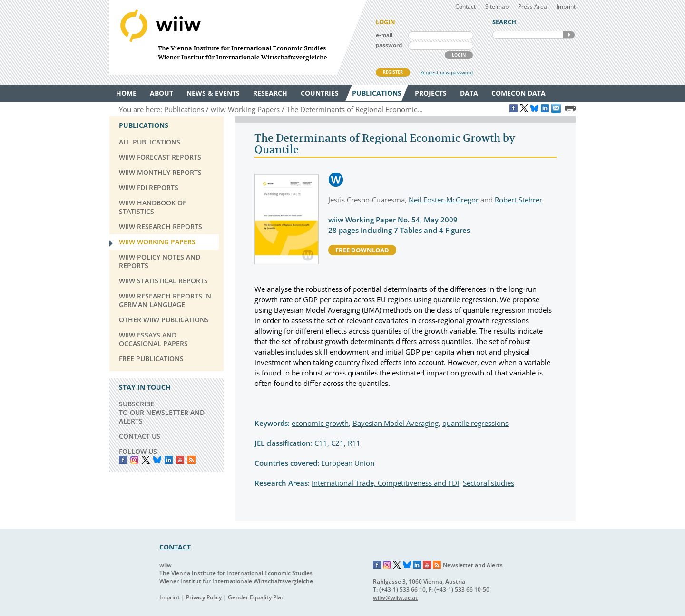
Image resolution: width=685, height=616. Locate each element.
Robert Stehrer (519, 200)
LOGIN (459, 55)
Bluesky (157, 460)
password (389, 45)
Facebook (123, 460)
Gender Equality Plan (256, 597)
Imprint (566, 6)
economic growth (320, 423)
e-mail (384, 35)
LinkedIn (169, 460)
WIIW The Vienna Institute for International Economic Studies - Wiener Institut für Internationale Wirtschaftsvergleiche (238, 37)
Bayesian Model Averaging (396, 423)
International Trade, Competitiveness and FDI (385, 483)
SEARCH (569, 35)
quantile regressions (475, 423)
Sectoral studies (489, 483)
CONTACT (175, 547)
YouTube (180, 460)
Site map (497, 6)
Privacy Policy (204, 597)
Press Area (533, 6)
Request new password (446, 72)
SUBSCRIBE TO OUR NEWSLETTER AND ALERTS (162, 412)
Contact (465, 6)
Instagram (387, 565)
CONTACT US (140, 436)
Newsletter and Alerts (473, 565)
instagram (134, 460)
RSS (191, 460)
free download (362, 250)
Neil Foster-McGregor (444, 200)
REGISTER (393, 72)
